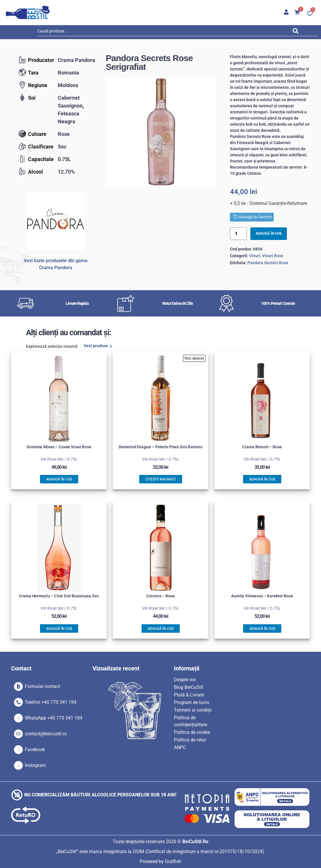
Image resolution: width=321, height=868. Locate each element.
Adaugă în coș (269, 234)
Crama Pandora (76, 60)
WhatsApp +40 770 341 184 (54, 718)
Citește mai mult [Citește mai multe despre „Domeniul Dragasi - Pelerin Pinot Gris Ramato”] (161, 479)
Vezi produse (96, 346)
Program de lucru (192, 702)
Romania (68, 73)
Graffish (173, 861)
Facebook (35, 749)
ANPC (180, 747)
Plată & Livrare (189, 695)
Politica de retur (190, 740)
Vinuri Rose (273, 256)
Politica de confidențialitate (191, 721)
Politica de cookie (192, 732)
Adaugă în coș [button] (59, 479)
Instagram (35, 765)
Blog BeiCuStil (189, 687)
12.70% (66, 172)
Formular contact (42, 686)
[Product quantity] (238, 234)
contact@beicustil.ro (46, 734)
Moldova (68, 85)
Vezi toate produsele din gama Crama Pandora (56, 264)
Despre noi (185, 680)
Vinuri (255, 256)
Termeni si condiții (193, 710)
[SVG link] (28, 13)
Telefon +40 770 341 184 (51, 702)
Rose (64, 134)
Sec (62, 147)
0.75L (64, 159)
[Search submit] (297, 32)
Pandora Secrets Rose (268, 263)
